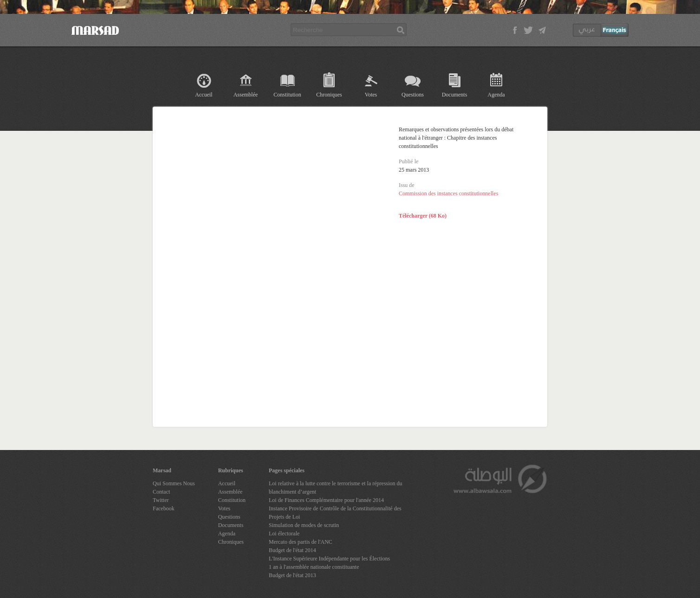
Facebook (164, 508)
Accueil (204, 95)
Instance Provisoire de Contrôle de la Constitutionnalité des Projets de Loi (335, 513)
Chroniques (329, 95)
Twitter (161, 500)
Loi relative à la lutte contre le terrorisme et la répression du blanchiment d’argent (336, 488)
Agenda (496, 95)
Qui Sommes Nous (174, 483)
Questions (413, 95)
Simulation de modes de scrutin (304, 525)
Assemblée (246, 95)
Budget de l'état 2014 (292, 550)
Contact (161, 492)
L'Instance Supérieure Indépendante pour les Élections (329, 559)
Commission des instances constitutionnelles (448, 193)
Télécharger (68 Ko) (423, 216)
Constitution (287, 95)
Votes (371, 95)
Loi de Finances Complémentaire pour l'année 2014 (326, 500)
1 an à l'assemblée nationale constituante (314, 567)
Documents (455, 95)
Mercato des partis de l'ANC (301, 542)
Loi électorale (284, 534)
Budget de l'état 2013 (292, 575)
